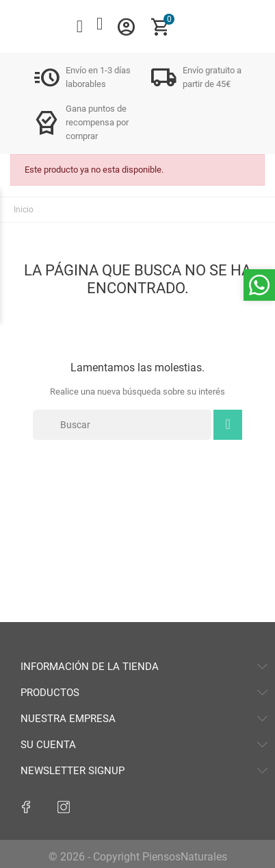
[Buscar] (122, 425)
